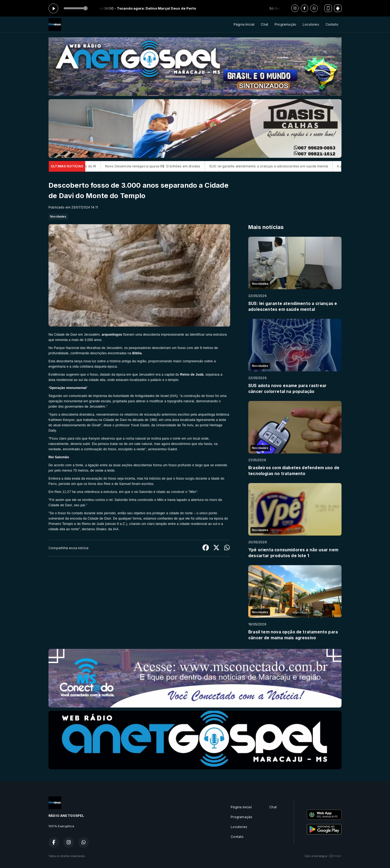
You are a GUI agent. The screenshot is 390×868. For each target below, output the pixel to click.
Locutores (311, 24)
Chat (265, 24)
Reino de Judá (192, 375)
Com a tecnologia (323, 856)
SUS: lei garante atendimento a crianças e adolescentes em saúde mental (280, 166)
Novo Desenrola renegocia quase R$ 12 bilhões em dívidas (164, 166)
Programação (285, 24)
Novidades (58, 216)
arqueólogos (112, 335)
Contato (332, 24)
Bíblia (137, 353)
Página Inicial (244, 24)
